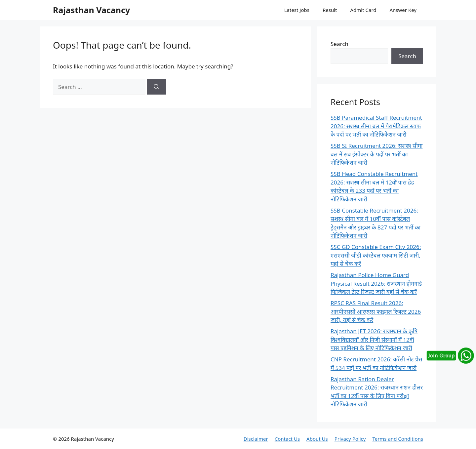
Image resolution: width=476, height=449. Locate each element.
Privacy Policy (350, 439)
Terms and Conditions (398, 439)
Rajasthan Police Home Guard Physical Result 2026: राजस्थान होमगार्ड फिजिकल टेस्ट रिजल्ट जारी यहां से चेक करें (376, 283)
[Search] (157, 87)
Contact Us (287, 439)
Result (330, 10)
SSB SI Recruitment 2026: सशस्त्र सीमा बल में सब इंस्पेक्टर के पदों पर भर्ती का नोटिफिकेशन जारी (377, 154)
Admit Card (363, 10)
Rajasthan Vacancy (91, 10)
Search (339, 44)
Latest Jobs (297, 10)
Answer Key (403, 10)
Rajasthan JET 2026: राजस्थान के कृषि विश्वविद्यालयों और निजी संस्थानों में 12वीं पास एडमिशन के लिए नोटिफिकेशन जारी (374, 340)
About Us (317, 439)
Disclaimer (256, 439)
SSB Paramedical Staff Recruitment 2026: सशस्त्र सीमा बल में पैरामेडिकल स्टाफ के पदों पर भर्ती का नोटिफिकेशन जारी (376, 126)
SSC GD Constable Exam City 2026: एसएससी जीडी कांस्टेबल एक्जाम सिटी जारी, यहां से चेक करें (376, 255)
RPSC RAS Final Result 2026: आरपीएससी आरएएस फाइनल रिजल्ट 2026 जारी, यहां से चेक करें (376, 311)
